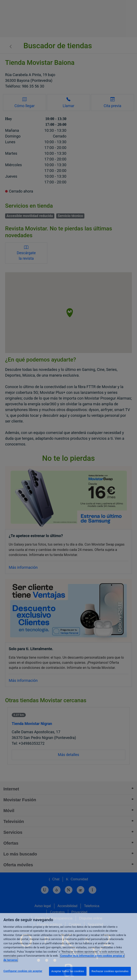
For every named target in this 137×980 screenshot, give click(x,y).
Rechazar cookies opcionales (110, 971)
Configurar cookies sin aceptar (23, 971)
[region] (68, 947)
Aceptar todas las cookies (68, 971)
